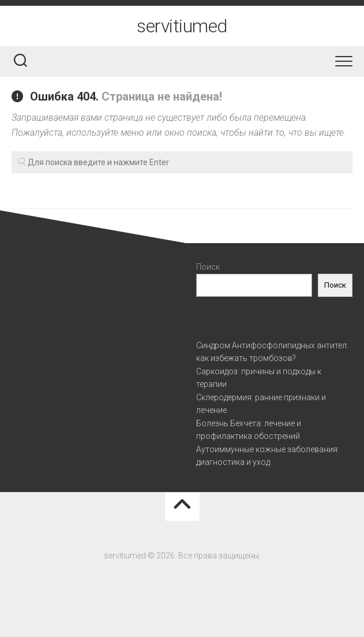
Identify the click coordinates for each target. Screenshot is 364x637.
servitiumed (182, 26)
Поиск (208, 267)
